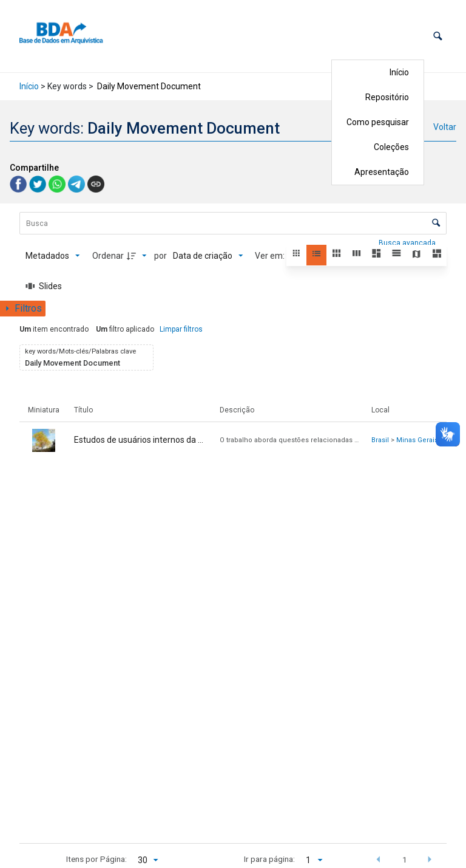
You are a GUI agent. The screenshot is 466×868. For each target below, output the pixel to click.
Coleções (391, 147)
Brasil (380, 440)
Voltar (445, 127)
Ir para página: (269, 859)
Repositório (387, 97)
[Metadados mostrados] (53, 256)
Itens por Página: (96, 859)
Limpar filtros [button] (181, 329)
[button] (438, 36)
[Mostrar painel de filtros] (23, 309)
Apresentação (382, 172)
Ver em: (271, 256)
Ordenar (108, 256)
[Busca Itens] (233, 223)
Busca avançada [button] (408, 243)
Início (399, 72)
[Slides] (44, 286)
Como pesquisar (378, 122)
